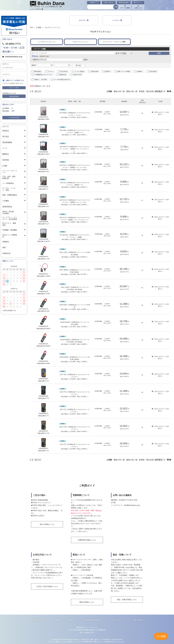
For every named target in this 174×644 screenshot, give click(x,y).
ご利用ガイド (94, 2)
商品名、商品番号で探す (41, 56)
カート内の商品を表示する (62, 80)
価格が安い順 (119, 91)
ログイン (138, 2)
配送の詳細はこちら (87, 602)
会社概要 (56, 620)
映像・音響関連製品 (10, 195)
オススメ (51, 71)
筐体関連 (6, 160)
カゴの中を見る (14, 118)
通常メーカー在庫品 (124, 71)
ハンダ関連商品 (8, 183)
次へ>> (38, 91)
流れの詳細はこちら (47, 524)
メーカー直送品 (79, 71)
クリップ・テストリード (10, 172)
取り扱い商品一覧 (38, 620)
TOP (31, 27)
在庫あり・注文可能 (40, 80)
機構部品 (6, 154)
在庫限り (140, 71)
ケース (5, 148)
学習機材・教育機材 (10, 230)
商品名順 (150, 91)
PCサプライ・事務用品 (9, 224)
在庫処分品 (6, 253)
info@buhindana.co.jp (14, 57)
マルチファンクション (81, 42)
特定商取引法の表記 (93, 620)
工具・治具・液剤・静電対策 (10, 177)
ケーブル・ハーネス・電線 (9, 189)
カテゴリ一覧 (84, 20)
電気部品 (6, 131)
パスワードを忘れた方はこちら (13, 83)
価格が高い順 (132, 91)
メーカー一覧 (117, 20)
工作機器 (6, 201)
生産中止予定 (77, 75)
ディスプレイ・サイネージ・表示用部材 (10, 218)
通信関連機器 (7, 142)
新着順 (142, 91)
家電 (4, 247)
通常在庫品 (38, 71)
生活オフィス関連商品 (10, 236)
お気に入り (138, 7)
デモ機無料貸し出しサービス (43, 75)
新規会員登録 (124, 2)
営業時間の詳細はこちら (87, 540)
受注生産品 (153, 71)
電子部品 (6, 137)
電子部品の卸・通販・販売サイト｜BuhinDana (95, 639)
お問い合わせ (109, 2)
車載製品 (6, 242)
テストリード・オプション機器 (114, 42)
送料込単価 (95, 71)
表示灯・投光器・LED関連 (9, 212)
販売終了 (108, 71)
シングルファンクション (47, 42)
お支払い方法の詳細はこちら (47, 586)
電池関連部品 (7, 207)
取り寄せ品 (64, 71)
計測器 (5, 166)
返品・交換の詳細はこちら (127, 600)
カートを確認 (125, 7)
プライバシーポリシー (117, 620)
